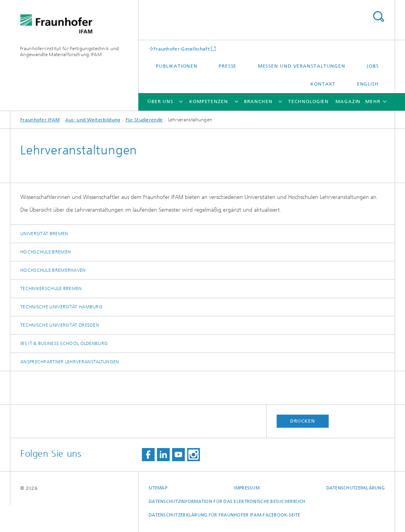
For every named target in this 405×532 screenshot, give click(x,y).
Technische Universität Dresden (60, 325)
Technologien (308, 101)
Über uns (160, 101)
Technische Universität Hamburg (61, 307)
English (368, 84)
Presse (228, 66)
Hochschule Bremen (46, 252)
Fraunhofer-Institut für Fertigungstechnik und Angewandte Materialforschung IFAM (70, 52)
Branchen (258, 101)
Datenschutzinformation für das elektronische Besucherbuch (227, 502)
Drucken (302, 421)
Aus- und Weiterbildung (93, 120)
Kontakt (323, 84)
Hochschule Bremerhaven (53, 270)
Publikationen (177, 66)
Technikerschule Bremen (51, 288)
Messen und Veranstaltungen (302, 66)
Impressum (246, 488)
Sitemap (158, 488)
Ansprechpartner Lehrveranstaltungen (70, 362)
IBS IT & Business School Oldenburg (64, 343)
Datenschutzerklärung (356, 488)
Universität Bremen (44, 234)
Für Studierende (144, 120)
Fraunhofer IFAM (40, 120)
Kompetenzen (209, 101)
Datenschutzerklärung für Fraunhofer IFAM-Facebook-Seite (224, 515)
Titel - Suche (378, 17)
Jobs (373, 66)
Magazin (348, 101)
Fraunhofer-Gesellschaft (182, 49)
